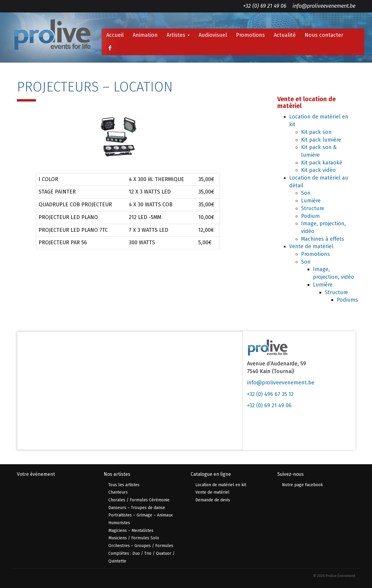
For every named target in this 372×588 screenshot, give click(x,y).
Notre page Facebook (303, 485)
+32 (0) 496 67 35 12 (270, 394)
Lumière (311, 201)
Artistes (178, 35)
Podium (310, 216)
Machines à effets (323, 239)
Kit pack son (316, 132)
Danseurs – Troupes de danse (137, 508)
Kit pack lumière (321, 140)
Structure (313, 208)
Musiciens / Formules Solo (134, 538)
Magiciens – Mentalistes (131, 531)
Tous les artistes (124, 485)
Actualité (285, 35)
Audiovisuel (213, 35)
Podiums (347, 300)
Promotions (250, 35)
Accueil (115, 35)
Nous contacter (324, 35)
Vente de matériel (311, 246)
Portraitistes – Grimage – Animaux (141, 515)
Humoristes (119, 523)
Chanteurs (118, 492)
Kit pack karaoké (322, 163)
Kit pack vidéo (318, 170)
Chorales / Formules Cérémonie (139, 500)
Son (306, 193)
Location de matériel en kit (221, 485)
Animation (145, 35)
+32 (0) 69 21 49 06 (265, 6)
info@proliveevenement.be (324, 6)
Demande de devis (213, 500)
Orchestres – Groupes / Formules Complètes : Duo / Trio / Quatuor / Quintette (141, 553)
